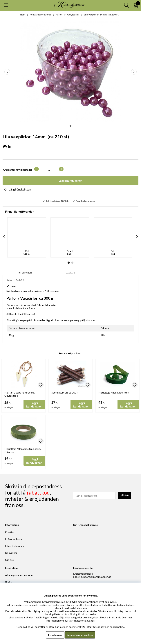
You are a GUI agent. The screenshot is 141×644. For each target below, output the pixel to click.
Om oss (9, 560)
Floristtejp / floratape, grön (114, 392)
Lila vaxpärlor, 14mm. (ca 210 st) (102, 15)
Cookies (10, 532)
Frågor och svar (14, 539)
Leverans (70, 273)
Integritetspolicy (15, 546)
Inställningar (55, 635)
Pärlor (59, 15)
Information (25, 273)
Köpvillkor (11, 553)
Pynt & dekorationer (40, 15)
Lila (103, 335)
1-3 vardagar (52, 291)
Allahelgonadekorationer (19, 575)
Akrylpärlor (73, 15)
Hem (23, 15)
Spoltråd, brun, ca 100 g (65, 392)
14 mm (105, 328)
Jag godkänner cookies (80, 635)
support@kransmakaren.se (96, 577)
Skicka (125, 495)
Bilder (9, 582)
